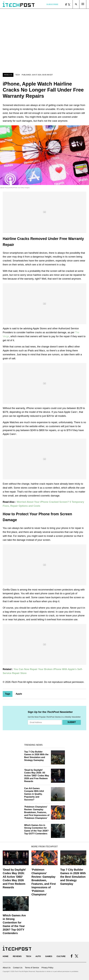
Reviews (17, 956)
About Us (7, 968)
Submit (72, 722)
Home (6, 956)
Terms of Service (32, 968)
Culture (61, 956)
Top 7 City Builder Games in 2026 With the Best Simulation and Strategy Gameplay (73, 877)
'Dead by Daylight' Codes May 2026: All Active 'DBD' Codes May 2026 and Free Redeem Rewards (37, 776)
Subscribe (52, 4)
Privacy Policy (47, 968)
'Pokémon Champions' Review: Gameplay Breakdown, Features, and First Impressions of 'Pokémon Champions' (37, 812)
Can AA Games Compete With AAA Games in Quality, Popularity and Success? (34, 794)
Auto (38, 956)
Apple (19, 694)
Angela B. (8, 75)
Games (49, 956)
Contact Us (18, 968)
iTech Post (17, 682)
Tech (18, 75)
